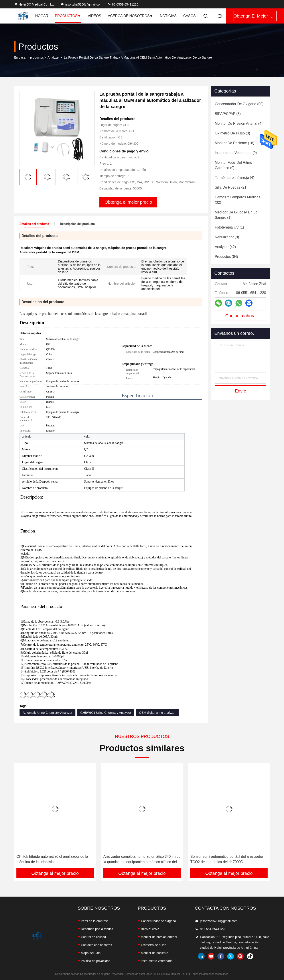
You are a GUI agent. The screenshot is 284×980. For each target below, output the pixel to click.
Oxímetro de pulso (154, 945)
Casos (189, 16)
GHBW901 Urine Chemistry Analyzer (106, 713)
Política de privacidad (96, 961)
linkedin (201, 956)
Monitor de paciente (155, 953)
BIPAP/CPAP (150, 929)
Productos (68, 16)
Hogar (42, 16)
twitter (231, 956)
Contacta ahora (241, 316)
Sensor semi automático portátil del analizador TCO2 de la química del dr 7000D (227, 859)
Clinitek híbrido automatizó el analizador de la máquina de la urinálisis (52, 859)
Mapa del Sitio (91, 953)
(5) (228, 114)
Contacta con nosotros (96, 945)
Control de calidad (93, 937)
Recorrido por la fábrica (97, 929)
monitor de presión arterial (159, 937)
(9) (236, 153)
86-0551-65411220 (123, 4)
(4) (239, 123)
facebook (221, 956)
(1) (236, 215)
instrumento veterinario (157, 961)
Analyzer (53, 57)
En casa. (20, 57)
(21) (231, 187)
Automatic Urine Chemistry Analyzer (47, 713)
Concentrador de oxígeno (158, 921)
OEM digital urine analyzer (157, 713)
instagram (240, 956)
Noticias (168, 16)
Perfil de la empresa (95, 921)
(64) (226, 257)
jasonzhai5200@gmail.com (81, 4)
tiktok (250, 956)
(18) (235, 143)
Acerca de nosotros (130, 16)
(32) (238, 200)
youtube (211, 956)
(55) (239, 104)
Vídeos (94, 16)
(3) (232, 133)
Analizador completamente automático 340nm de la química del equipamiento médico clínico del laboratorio (142, 860)
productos (37, 57)
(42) (225, 247)
